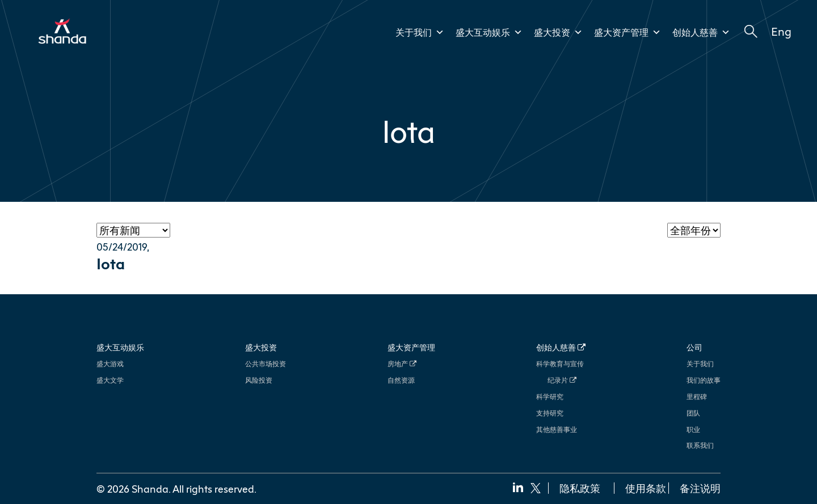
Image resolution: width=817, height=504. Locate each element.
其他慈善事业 (557, 429)
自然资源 (401, 380)
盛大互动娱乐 (489, 32)
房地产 (402, 364)
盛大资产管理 (628, 32)
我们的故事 (704, 380)
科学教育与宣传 (560, 364)
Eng (781, 31)
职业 (693, 429)
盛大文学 (110, 380)
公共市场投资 (266, 364)
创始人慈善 (701, 32)
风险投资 (259, 380)
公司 (694, 347)
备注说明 (700, 488)
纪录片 (562, 380)
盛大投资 (558, 32)
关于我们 (420, 32)
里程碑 (697, 397)
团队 (693, 413)
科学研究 (550, 397)
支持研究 (550, 413)
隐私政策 (580, 488)
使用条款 (646, 488)
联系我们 (700, 445)
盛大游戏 (110, 364)
